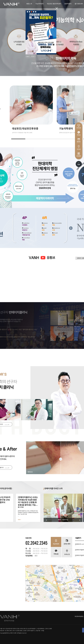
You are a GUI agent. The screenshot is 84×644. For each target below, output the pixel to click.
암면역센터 (68, 4)
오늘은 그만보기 (31, 56)
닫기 (57, 8)
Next (56, 59)
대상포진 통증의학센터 (54, 4)
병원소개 (29, 4)
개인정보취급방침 (79, 617)
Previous (47, 59)
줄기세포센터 (79, 4)
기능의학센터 (39, 4)
